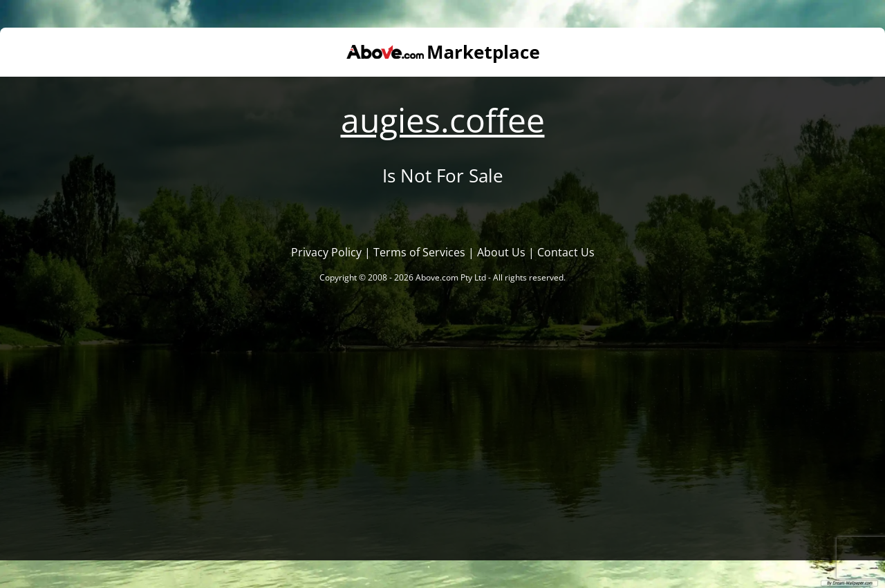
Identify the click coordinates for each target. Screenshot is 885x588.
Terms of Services (419, 252)
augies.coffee (443, 120)
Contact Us (566, 252)
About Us (501, 252)
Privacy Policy (326, 252)
